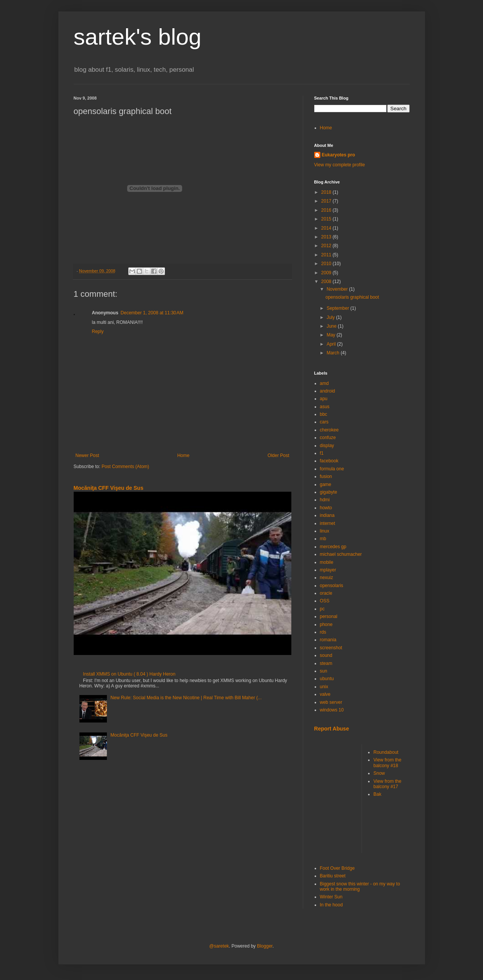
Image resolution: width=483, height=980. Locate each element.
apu (324, 399)
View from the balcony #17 (387, 784)
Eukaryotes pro (338, 155)
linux (325, 531)
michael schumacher (341, 554)
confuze (328, 438)
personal (329, 616)
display (327, 446)
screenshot (331, 648)
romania (328, 640)
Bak (377, 794)
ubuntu (327, 679)
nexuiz (327, 578)
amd (324, 383)
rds (323, 632)
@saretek (219, 946)
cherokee (329, 430)
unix (324, 687)
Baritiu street (333, 876)
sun (324, 671)
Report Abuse (332, 729)
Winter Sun (331, 897)
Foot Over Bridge (337, 868)
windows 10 (332, 710)
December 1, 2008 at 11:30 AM (152, 313)
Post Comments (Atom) (125, 467)
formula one (332, 469)
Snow (379, 773)
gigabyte (329, 492)
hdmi (325, 500)
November (338, 289)
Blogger (265, 946)
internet (328, 523)
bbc (324, 414)
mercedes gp (333, 547)
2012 (327, 246)
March (334, 353)
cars (324, 422)
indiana (327, 515)
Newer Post (87, 455)
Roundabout (386, 752)
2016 (327, 210)
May (331, 335)
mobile (327, 562)
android (328, 391)
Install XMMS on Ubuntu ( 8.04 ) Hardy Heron (129, 674)
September (338, 308)
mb (323, 539)
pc (322, 609)
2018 (327, 192)
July (331, 317)
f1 (322, 453)
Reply (98, 331)
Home (183, 455)
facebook (329, 461)
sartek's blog (138, 37)
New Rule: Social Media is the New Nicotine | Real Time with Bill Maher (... (186, 698)
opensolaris (332, 586)
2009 (327, 273)
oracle (326, 593)
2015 (327, 219)
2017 (327, 201)
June (332, 326)
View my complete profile (340, 165)
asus (325, 407)
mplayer (328, 570)
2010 (327, 264)
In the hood (331, 905)
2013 (327, 237)
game (326, 484)
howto (326, 508)
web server (331, 702)
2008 (327, 282)
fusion (326, 476)
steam (326, 663)
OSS (325, 601)
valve (325, 694)
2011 (327, 255)
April (332, 344)
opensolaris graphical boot (352, 297)
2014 (327, 228)
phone (326, 624)
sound (326, 655)
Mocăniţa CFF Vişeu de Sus (109, 488)
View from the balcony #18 (387, 763)
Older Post (279, 455)
